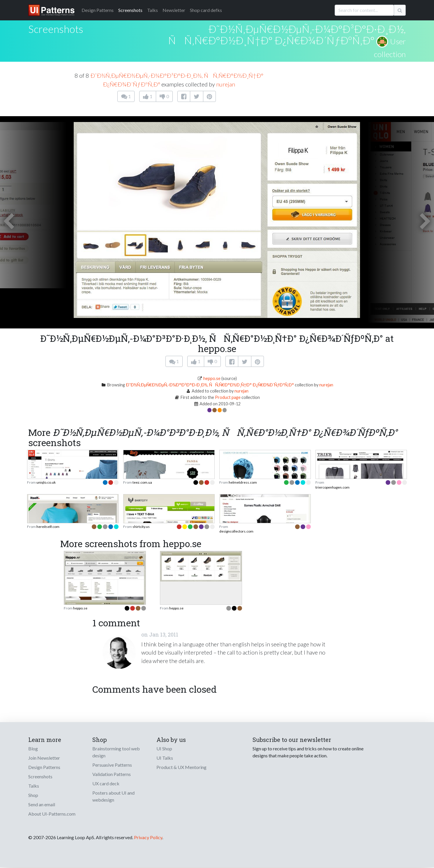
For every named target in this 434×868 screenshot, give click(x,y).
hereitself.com (48, 527)
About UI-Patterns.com (52, 814)
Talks (152, 10)
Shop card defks (206, 10)
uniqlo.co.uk (46, 482)
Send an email (42, 804)
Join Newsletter (44, 758)
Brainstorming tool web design (116, 752)
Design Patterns (44, 767)
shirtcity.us (141, 527)
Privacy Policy (148, 837)
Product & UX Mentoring (181, 767)
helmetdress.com (243, 482)
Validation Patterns (112, 774)
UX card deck (106, 783)
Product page (228, 397)
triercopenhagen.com (332, 487)
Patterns (98, 10)
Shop (33, 795)
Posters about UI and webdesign (113, 796)
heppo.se (212, 378)
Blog (33, 748)
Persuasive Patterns (112, 765)
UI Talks (165, 758)
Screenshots (130, 10)
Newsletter (174, 10)
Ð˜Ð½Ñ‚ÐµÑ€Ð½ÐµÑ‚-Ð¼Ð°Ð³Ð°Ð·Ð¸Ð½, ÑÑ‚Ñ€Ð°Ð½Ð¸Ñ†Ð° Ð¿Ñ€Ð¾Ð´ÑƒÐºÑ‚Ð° (287, 35)
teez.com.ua (142, 482)
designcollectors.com (236, 531)
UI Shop (164, 748)
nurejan (226, 84)
